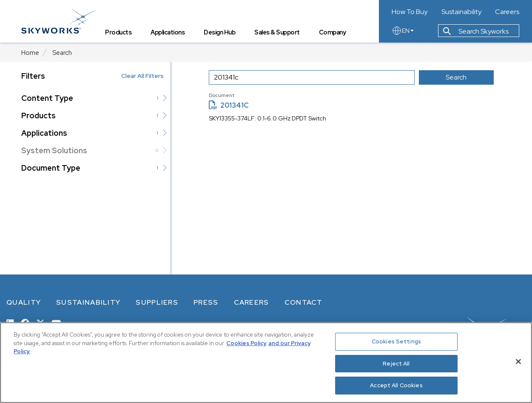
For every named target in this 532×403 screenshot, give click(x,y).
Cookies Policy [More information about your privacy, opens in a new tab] (246, 343)
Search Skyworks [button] (476, 31)
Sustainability (461, 12)
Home (30, 53)
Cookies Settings (396, 342)
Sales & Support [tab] (277, 32)
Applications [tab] (168, 32)
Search (62, 53)
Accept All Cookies (396, 385)
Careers (507, 12)
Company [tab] (333, 32)
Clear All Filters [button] (142, 76)
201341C (229, 105)
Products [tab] (118, 32)
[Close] (518, 362)
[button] (165, 98)
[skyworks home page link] (59, 21)
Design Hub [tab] (219, 32)
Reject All (396, 364)
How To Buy (410, 12)
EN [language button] (403, 31)
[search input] (312, 77)
